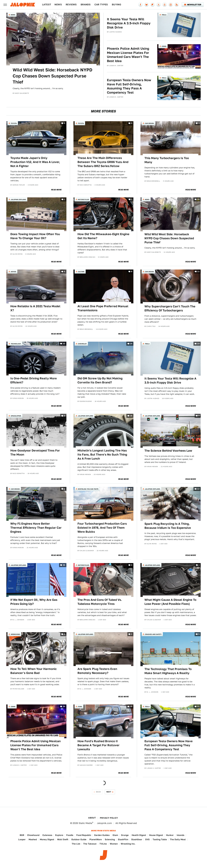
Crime (164, 46)
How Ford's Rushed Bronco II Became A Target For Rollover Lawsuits (98, 745)
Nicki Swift (63, 839)
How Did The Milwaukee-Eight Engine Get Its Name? (103, 236)
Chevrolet (82, 344)
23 (64, 344)
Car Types (101, 5)
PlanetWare (96, 839)
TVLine (103, 844)
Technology (16, 344)
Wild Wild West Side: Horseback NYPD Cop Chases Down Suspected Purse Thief (52, 76)
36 (64, 565)
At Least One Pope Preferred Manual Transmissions (103, 308)
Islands (180, 835)
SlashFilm (123, 839)
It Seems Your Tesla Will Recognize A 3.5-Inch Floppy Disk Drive (129, 23)
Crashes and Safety (153, 634)
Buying (117, 5)
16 (198, 199)
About (92, 818)
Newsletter (193, 5)
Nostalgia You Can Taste (88, 489)
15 (131, 706)
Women (114, 844)
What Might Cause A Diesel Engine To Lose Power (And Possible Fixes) (170, 602)
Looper (22, 839)
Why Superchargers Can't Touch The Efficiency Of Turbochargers (170, 308)
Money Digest (47, 839)
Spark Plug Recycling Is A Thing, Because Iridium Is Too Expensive (168, 526)
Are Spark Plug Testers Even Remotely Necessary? (97, 671)
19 (198, 344)
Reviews (71, 5)
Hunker (170, 835)
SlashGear (137, 839)
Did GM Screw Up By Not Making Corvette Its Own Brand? (100, 380)
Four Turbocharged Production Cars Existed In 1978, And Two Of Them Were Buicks (102, 528)
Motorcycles (84, 199)
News (58, 5)
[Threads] (165, 5)
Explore (59, 835)
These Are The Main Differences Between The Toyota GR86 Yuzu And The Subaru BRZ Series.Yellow (103, 162)
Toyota (14, 123)
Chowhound (33, 835)
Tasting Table (160, 839)
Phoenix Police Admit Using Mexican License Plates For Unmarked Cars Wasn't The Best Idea (128, 55)
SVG (147, 839)
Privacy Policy (109, 818)
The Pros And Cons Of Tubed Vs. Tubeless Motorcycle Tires (100, 602)
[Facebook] (140, 5)
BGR (22, 835)
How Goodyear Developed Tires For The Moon (35, 453)
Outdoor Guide (79, 839)
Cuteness (47, 835)
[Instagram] (171, 5)
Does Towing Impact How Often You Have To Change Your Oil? (35, 236)
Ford (80, 706)
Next (109, 792)
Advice (13, 272)
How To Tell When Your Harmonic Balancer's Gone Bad (33, 671)
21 (198, 706)
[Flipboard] (153, 5)
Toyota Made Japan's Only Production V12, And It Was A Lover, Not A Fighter (35, 162)
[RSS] (177, 5)
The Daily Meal (178, 839)
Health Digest (139, 835)
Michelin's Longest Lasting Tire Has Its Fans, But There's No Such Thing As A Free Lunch (102, 455)
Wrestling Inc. (128, 844)
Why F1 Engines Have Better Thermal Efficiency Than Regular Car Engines (36, 528)
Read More (56, 190)
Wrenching (15, 634)
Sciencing (110, 839)
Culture (81, 272)
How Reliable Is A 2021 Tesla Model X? (35, 308)
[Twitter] (159, 5)
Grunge (125, 835)
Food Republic (84, 835)
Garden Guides (102, 835)
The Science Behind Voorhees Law (168, 451)
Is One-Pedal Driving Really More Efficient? (34, 380)
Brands (86, 5)
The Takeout (90, 844)
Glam (115, 835)
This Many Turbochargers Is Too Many (167, 160)
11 (198, 272)
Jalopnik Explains (18, 199)
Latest (47, 5)
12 (198, 489)
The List (76, 844)
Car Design (149, 123)
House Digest (156, 835)
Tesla (164, 15)
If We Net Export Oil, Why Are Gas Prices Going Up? (34, 602)
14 (131, 344)
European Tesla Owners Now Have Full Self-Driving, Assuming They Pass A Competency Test (129, 86)
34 (64, 706)
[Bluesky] (146, 5)
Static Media (85, 823)
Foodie (70, 835)
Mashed (33, 839)
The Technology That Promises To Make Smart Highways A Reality (168, 671)
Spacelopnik (16, 416)
